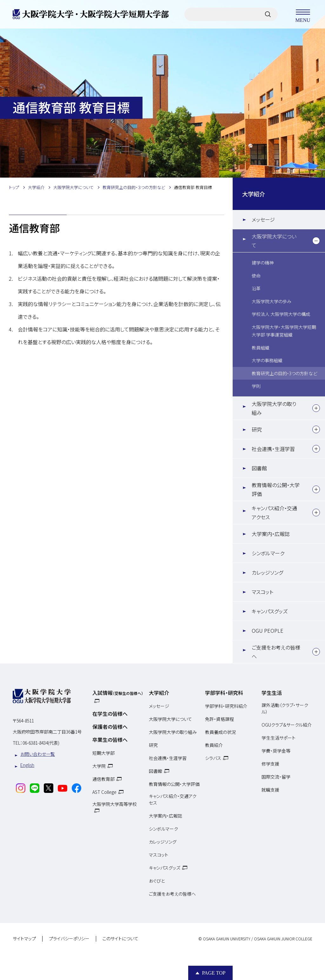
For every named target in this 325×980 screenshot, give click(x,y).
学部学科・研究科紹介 (226, 706)
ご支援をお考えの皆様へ (276, 652)
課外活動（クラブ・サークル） (285, 709)
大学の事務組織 (267, 360)
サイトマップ (24, 939)
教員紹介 (214, 745)
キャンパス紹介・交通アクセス (274, 513)
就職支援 (270, 790)
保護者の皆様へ (110, 727)
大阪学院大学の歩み (272, 301)
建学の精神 (263, 263)
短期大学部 (103, 753)
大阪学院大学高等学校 (115, 804)
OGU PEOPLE (268, 630)
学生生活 (272, 693)
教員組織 (261, 348)
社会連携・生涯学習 (273, 449)
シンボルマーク (268, 553)
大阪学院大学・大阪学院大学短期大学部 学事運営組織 (284, 331)
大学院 (99, 766)
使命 (256, 276)
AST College (104, 792)
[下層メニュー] (316, 241)
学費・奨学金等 (276, 751)
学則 (256, 386)
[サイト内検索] (268, 14)
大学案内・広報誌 (271, 534)
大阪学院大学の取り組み (274, 408)
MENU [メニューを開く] (303, 14)
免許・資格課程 (219, 719)
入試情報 (118, 693)
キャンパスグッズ (270, 611)
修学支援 (270, 764)
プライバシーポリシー (69, 939)
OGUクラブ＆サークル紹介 (287, 725)
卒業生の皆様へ (110, 740)
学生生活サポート (279, 738)
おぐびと (157, 881)
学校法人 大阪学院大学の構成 (281, 314)
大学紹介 (254, 194)
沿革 (256, 288)
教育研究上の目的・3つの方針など (284, 373)
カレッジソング (267, 572)
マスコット (262, 592)
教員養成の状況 (220, 732)
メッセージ (263, 219)
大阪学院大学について (274, 241)
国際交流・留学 (276, 777)
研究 (257, 429)
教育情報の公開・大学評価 (276, 489)
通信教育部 (103, 779)
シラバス (213, 758)
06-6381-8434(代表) (41, 743)
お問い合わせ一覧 (38, 754)
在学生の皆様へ (110, 714)
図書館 (259, 468)
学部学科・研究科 (224, 693)
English (27, 765)
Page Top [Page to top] (214, 973)
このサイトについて (120, 939)
